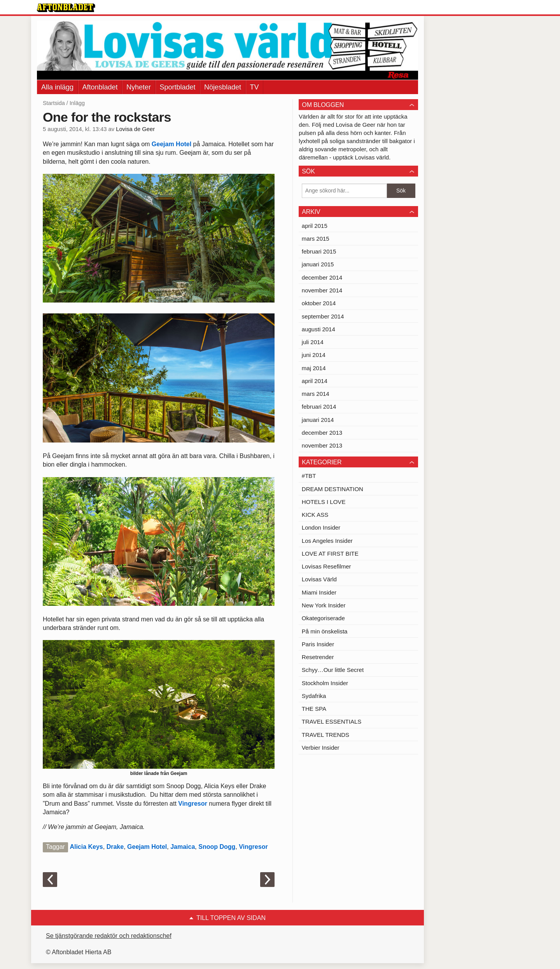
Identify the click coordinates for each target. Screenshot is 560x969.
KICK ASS (315, 515)
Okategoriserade (323, 618)
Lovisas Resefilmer (326, 566)
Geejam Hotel (171, 144)
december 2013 (322, 433)
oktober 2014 (319, 303)
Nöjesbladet (223, 87)
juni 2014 (314, 355)
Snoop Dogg (217, 847)
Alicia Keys (86, 847)
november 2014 (322, 290)
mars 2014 (316, 394)
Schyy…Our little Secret (333, 670)
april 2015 (315, 226)
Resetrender (318, 657)
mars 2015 (316, 239)
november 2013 (322, 445)
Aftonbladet (100, 87)
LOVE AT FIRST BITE (330, 554)
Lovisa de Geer (135, 129)
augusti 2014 (318, 329)
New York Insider (324, 605)
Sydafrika (314, 696)
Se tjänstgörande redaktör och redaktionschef (109, 936)
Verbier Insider (321, 748)
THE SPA (314, 709)
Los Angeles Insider (327, 541)
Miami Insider (319, 592)
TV (255, 87)
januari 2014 (318, 420)
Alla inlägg (57, 87)
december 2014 (322, 277)
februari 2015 (319, 251)
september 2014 (323, 316)
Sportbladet (178, 87)
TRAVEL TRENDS (325, 735)
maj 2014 (314, 368)
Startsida (54, 103)
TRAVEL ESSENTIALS (332, 722)
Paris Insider (318, 644)
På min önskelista (325, 631)
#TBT (309, 476)
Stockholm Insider (325, 683)
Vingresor (192, 804)
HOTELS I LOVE (324, 502)
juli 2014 (313, 342)
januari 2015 (318, 264)
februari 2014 (319, 407)
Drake (115, 847)
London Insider (321, 527)
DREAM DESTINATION (332, 489)
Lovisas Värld (319, 579)
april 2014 (315, 381)
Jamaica (183, 847)
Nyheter (139, 87)
